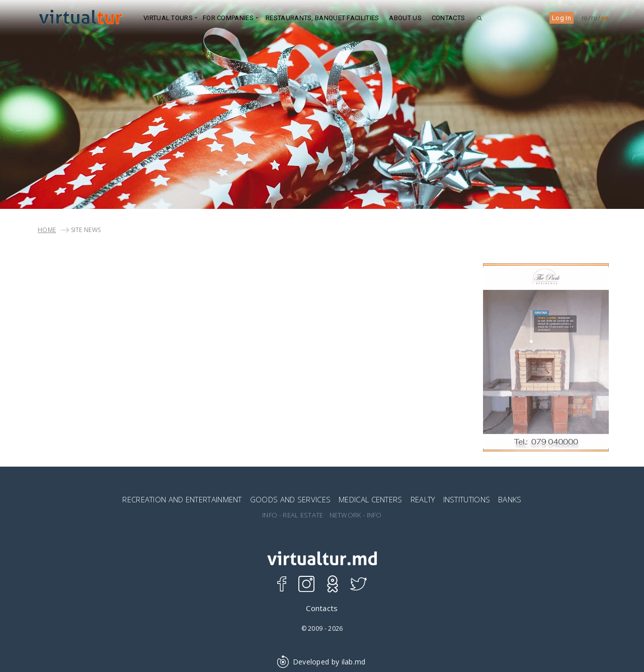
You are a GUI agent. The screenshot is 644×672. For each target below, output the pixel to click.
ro (585, 18)
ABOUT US (405, 18)
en (605, 18)
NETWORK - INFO (356, 515)
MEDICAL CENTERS (371, 499)
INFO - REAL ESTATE (293, 515)
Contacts (448, 18)
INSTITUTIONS (467, 499)
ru (594, 18)
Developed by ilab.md (322, 662)
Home (47, 230)
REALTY (423, 499)
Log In (561, 18)
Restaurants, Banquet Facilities (322, 18)
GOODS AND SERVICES (290, 499)
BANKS (510, 499)
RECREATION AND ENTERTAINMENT (182, 499)
